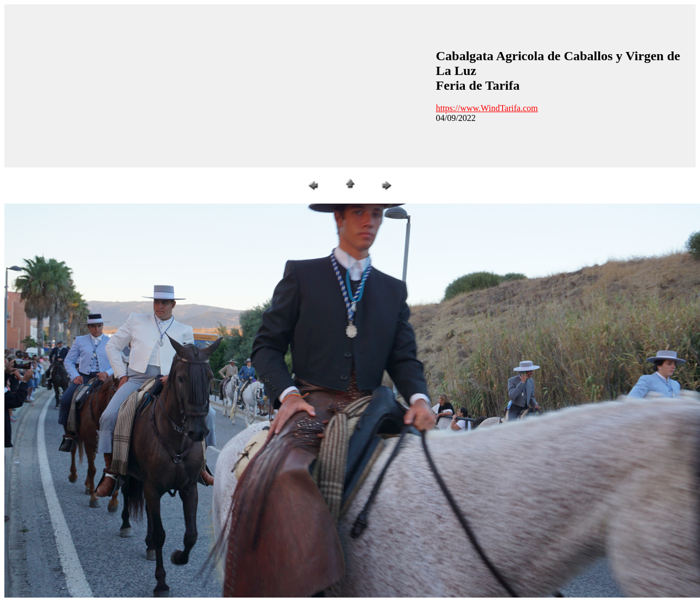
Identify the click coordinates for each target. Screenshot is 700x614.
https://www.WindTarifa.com (487, 108)
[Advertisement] (196, 85)
